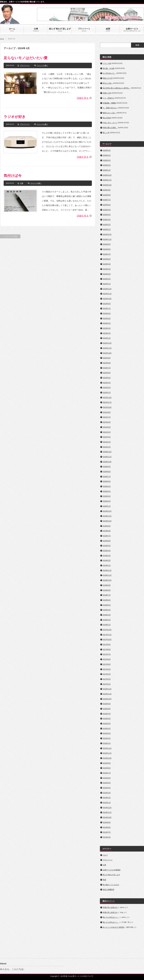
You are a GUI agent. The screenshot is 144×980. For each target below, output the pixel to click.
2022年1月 (107, 392)
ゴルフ (105, 855)
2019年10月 (107, 521)
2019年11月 (107, 516)
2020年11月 (107, 457)
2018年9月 (107, 585)
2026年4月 (107, 155)
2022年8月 (107, 363)
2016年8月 (107, 709)
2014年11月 (107, 812)
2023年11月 (107, 294)
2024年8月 (107, 249)
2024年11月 (107, 239)
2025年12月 (107, 175)
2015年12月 (107, 748)
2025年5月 (107, 210)
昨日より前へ (108, 83)
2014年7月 (107, 832)
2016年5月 (107, 723)
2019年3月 (107, 556)
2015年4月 (107, 788)
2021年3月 (107, 437)
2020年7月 (107, 477)
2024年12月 (107, 234)
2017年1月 (107, 684)
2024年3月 (107, 274)
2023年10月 (107, 299)
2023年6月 (107, 313)
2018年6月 (107, 600)
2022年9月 (107, 358)
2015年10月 (107, 758)
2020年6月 (107, 481)
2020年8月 (107, 472)
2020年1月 (107, 506)
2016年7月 (107, 714)
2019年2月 (107, 560)
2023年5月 (107, 318)
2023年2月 (107, 333)
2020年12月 (107, 452)
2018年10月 (107, 580)
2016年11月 (107, 694)
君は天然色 (107, 118)
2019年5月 (107, 546)
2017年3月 (107, 674)
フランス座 (107, 63)
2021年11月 (107, 402)
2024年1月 (107, 284)
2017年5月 (107, 664)
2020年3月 (107, 496)
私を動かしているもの (111, 885)
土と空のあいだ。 (109, 73)
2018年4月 (107, 610)
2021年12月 (107, 397)
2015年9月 (107, 763)
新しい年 (106, 133)
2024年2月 (107, 279)
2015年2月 (107, 798)
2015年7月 (107, 773)
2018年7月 (107, 595)
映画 (104, 880)
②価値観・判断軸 (109, 103)
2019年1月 (107, 565)
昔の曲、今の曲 (109, 68)
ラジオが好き (15, 117)
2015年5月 (107, 783)
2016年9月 (107, 704)
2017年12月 (107, 630)
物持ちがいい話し (109, 113)
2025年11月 (107, 180)
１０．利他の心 (109, 98)
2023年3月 (107, 328)
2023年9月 (107, 304)
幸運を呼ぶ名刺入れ (110, 907)
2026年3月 (107, 160)
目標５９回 (107, 93)
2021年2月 (107, 442)
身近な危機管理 (109, 890)
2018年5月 (107, 605)
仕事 (22, 183)
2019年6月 (107, 541)
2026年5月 (107, 150)
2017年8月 (107, 649)
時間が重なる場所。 (110, 128)
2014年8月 (107, 827)
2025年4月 (107, 215)
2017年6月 (107, 659)
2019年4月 (107, 551)
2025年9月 (107, 190)
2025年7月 (107, 200)
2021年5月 (107, 427)
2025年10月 (107, 185)
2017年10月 (107, 639)
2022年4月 (107, 383)
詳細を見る (83, 98)
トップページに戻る (10, 236)
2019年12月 (107, 511)
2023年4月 (107, 323)
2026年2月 (107, 165)
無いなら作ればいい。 (111, 917)
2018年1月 (107, 625)
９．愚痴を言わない (110, 108)
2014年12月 (107, 808)
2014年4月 (107, 837)
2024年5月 (107, 264)
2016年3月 (107, 733)
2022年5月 (107, 378)
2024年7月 (107, 254)
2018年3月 (107, 615)
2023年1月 (107, 338)
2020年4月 (107, 491)
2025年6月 (107, 205)
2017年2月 (107, 679)
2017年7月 (107, 654)
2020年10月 (107, 462)
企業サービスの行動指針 (112, 870)
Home (2, 39)
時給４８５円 (108, 78)
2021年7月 (107, 417)
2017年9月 (107, 644)
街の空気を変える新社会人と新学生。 (117, 88)
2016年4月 (107, 728)
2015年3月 (107, 793)
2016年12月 (107, 689)
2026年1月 (107, 170)
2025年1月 (107, 229)
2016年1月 (107, 743)
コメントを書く (42, 65)
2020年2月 (107, 501)
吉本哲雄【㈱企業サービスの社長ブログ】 (77, 976)
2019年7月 (107, 536)
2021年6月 (107, 422)
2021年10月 (107, 407)
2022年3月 (107, 387)
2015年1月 (107, 803)
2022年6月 (107, 373)
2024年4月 (107, 269)
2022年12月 (107, 343)
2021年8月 (107, 412)
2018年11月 (107, 575)
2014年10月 (107, 817)
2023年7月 (107, 308)
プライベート (25, 65)
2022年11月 (107, 348)
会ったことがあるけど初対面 (113, 927)
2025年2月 (107, 225)
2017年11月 (107, 635)
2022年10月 (107, 353)
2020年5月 (107, 486)
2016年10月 (107, 699)
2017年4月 (107, 669)
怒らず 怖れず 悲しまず (111, 875)
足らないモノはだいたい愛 (26, 58)
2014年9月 (107, 822)
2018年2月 (107, 620)
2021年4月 (107, 432)
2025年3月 (107, 220)
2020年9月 (107, 467)
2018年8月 (107, 590)
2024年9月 (107, 244)
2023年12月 (107, 289)
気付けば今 (13, 176)
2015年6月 (107, 778)
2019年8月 (107, 531)
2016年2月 (107, 738)
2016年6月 (107, 719)
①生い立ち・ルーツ (110, 123)
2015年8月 (107, 768)
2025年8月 (107, 195)
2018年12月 (107, 570)
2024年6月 (107, 259)
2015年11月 (107, 753)
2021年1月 (107, 447)
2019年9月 (107, 526)
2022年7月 (107, 368)
